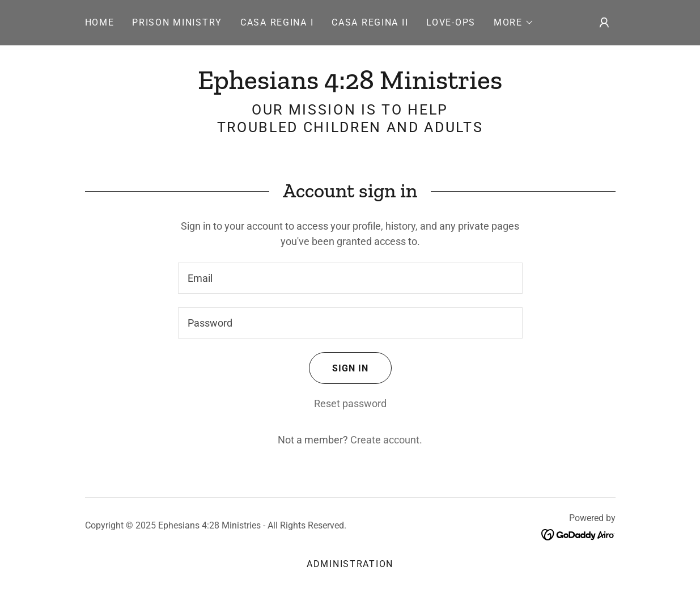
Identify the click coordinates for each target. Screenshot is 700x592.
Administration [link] (350, 564)
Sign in (339, 368)
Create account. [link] (386, 440)
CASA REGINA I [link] (277, 22)
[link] (350, 85)
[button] (514, 23)
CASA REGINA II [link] (370, 22)
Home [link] (100, 22)
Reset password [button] (350, 403)
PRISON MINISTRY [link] (177, 22)
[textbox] (350, 278)
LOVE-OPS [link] (451, 22)
